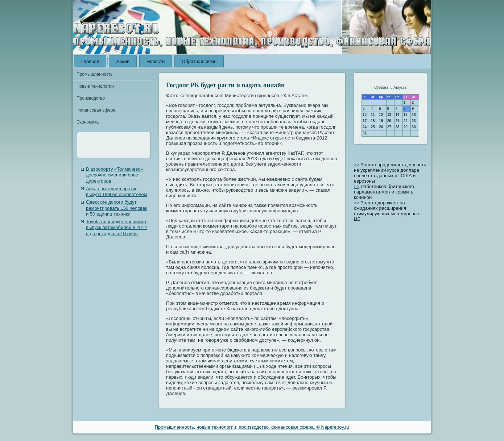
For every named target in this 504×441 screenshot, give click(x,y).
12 (381, 115)
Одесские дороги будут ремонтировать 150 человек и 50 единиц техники (117, 208)
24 (365, 127)
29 (406, 127)
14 (397, 115)
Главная (90, 61)
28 (397, 127)
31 (365, 133)
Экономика (88, 122)
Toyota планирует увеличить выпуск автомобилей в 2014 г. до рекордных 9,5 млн (117, 228)
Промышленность (95, 74)
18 (373, 121)
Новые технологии (95, 86)
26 (381, 127)
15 (406, 115)
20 (389, 121)
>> (357, 165)
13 (389, 115)
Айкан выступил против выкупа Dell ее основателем (117, 192)
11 (373, 115)
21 (397, 121)
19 (381, 121)
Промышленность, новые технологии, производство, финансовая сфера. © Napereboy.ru (252, 427)
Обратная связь (199, 61)
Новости (156, 61)
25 (373, 127)
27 (389, 127)
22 (406, 121)
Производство (91, 98)
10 (365, 115)
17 (365, 121)
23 (414, 121)
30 (414, 127)
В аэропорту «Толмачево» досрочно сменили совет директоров (115, 175)
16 (414, 115)
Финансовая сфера (96, 110)
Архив (123, 61)
